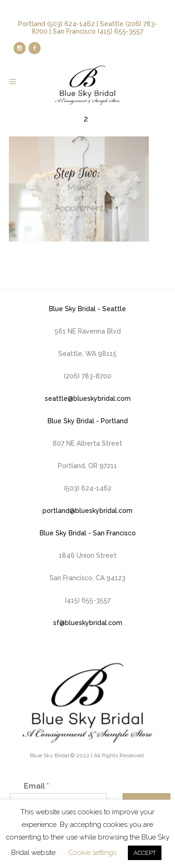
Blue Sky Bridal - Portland (88, 421)
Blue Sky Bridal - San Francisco (88, 533)
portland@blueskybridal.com (87, 511)
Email (36, 786)
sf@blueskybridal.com (88, 623)
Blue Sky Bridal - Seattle (87, 309)
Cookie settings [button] (92, 853)
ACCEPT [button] (145, 853)
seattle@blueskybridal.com (88, 398)
